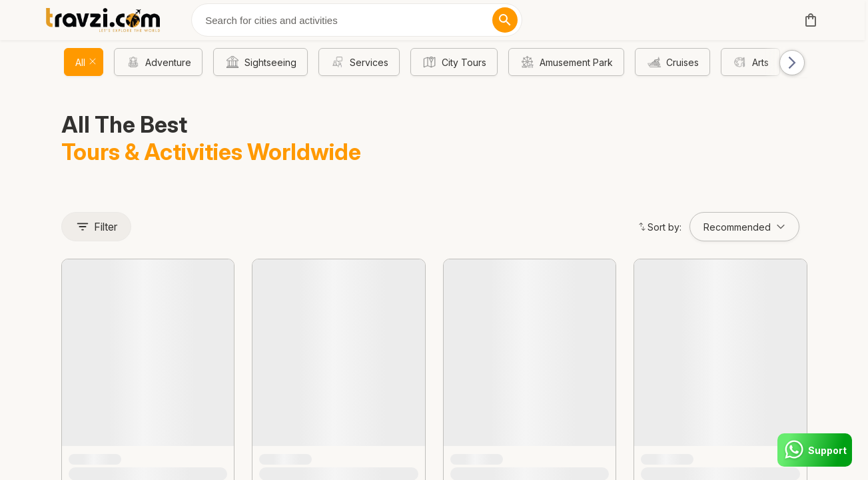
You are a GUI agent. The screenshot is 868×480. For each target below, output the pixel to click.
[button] (786, 62)
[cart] (808, 20)
